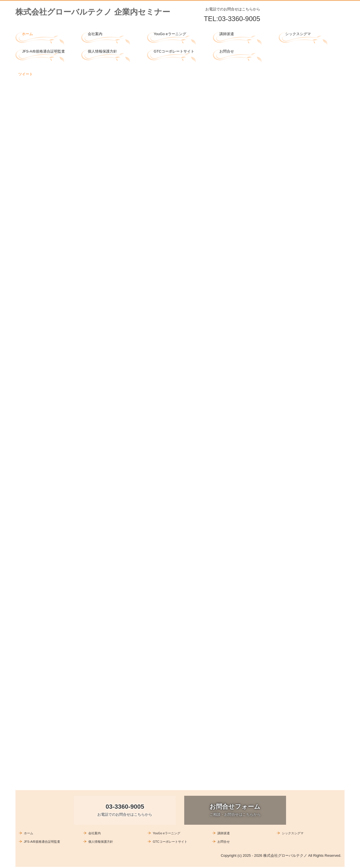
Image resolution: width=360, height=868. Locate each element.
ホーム (27, 34)
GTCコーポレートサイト (174, 51)
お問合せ (227, 51)
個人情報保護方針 (102, 51)
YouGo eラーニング (170, 34)
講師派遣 (227, 34)
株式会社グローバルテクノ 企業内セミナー (93, 12)
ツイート (26, 74)
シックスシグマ (298, 34)
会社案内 (95, 34)
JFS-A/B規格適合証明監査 (43, 51)
